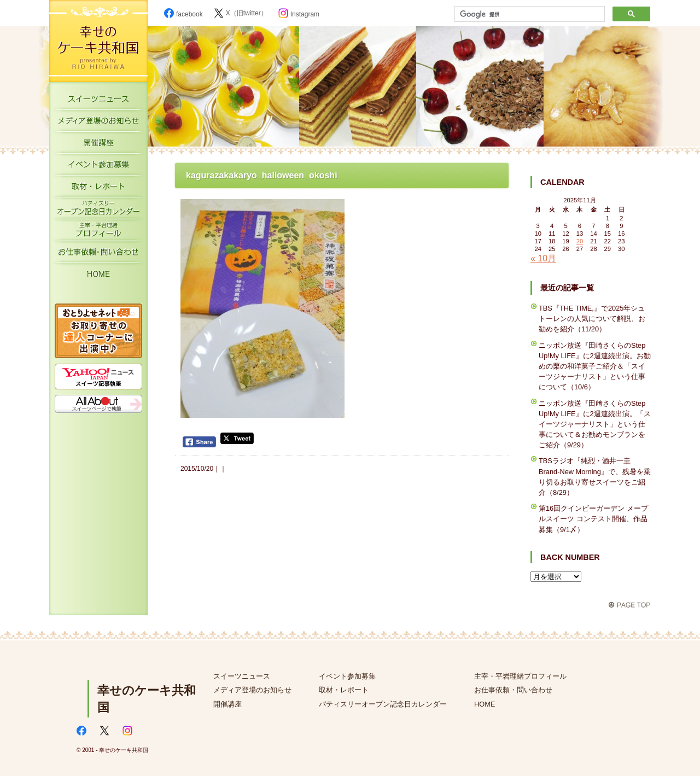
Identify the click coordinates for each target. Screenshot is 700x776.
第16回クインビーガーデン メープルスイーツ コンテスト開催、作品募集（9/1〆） (593, 519)
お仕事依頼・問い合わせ (513, 690)
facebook (183, 14)
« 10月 (543, 258)
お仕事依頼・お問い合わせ (98, 254)
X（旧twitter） (241, 13)
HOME (98, 276)
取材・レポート (98, 189)
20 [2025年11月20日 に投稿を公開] (580, 241)
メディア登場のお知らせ (98, 123)
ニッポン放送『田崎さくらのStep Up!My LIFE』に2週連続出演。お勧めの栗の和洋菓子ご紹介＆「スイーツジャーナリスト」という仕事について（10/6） (595, 366)
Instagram (299, 14)
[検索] (529, 14)
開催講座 (98, 145)
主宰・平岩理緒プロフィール (98, 232)
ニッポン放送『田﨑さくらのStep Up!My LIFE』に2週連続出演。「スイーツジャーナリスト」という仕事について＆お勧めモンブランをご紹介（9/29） (595, 424)
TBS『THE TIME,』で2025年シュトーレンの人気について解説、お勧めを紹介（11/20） (592, 319)
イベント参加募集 (98, 167)
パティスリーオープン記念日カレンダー (98, 211)
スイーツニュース (98, 101)
